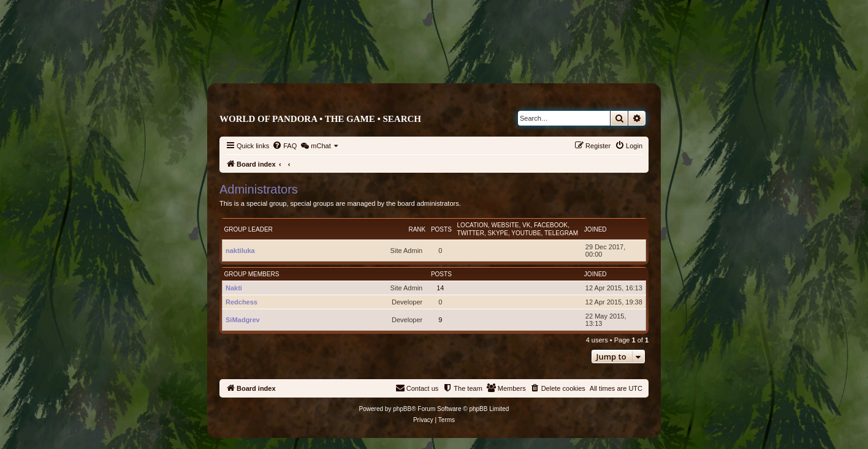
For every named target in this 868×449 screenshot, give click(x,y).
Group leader (249, 229)
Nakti (234, 288)
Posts (441, 229)
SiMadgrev (243, 320)
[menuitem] (284, 146)
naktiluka (240, 251)
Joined (596, 229)
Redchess (242, 302)
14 (440, 288)
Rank (417, 229)
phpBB (402, 409)
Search (402, 119)
